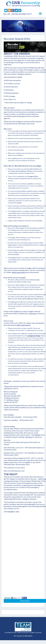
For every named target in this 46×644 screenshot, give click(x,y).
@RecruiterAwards (19, 272)
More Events (25, 601)
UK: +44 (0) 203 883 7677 (19, 14)
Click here (33, 313)
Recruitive (29, 636)
